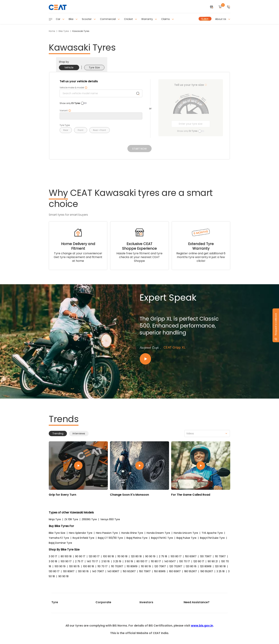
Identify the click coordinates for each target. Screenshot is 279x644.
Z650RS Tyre (89, 519)
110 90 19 (146, 566)
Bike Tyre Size (57, 533)
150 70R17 (145, 571)
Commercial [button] (110, 19)
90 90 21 (213, 561)
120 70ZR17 (176, 566)
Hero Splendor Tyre (81, 533)
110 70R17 (220, 556)
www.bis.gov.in (202, 626)
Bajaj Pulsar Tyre (186, 538)
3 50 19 (129, 561)
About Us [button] (223, 19)
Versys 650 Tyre (110, 519)
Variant (65, 111)
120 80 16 (191, 566)
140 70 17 (92, 561)
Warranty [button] (149, 19)
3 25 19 (117, 561)
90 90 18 (63, 576)
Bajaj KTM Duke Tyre (212, 538)
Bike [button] (73, 19)
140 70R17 (98, 571)
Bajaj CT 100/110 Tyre (110, 538)
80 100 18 (66, 556)
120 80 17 (94, 556)
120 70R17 (160, 566)
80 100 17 (142, 561)
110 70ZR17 (117, 566)
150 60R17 (191, 556)
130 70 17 (185, 561)
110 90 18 (122, 556)
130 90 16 (83, 571)
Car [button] (60, 19)
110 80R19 (132, 566)
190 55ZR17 (207, 571)
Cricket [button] (131, 19)
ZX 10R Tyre (71, 519)
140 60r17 (170, 561)
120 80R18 (206, 566)
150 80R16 (160, 571)
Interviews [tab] (79, 433)
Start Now (139, 149)
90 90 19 (150, 556)
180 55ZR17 (190, 571)
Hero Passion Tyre (107, 533)
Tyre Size (94, 67)
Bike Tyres (64, 31)
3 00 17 (53, 556)
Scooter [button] (89, 19)
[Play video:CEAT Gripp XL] (182, 359)
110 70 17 (102, 566)
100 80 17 (176, 556)
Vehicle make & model (73, 88)
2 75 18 (163, 556)
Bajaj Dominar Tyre (60, 543)
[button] (229, 7)
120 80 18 (136, 556)
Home (52, 31)
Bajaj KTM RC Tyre (162, 538)
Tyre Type (65, 125)
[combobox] (207, 433)
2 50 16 (106, 561)
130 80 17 (54, 571)
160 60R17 (175, 571)
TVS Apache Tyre (212, 533)
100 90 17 (66, 561)
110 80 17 (156, 561)
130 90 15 (74, 566)
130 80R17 (69, 571)
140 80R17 (113, 571)
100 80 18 (89, 566)
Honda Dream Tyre (158, 533)
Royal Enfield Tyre (83, 538)
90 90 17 (80, 556)
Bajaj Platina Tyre (137, 538)
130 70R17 (206, 556)
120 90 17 (199, 561)
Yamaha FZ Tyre (59, 538)
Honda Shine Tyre (132, 533)
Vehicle (69, 67)
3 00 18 (53, 561)
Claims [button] (168, 19)
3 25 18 (221, 571)
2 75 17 (79, 561)
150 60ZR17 (129, 571)
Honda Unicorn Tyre (186, 533)
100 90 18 (108, 556)
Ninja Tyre (55, 519)
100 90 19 (60, 566)
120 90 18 (220, 566)
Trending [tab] (58, 433)
